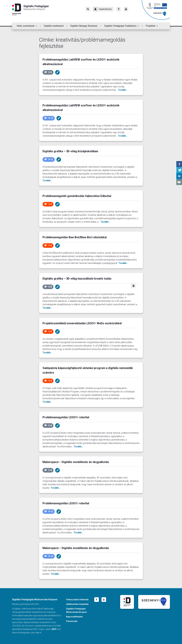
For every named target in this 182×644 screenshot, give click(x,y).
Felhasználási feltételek (77, 600)
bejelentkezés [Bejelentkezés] (102, 9)
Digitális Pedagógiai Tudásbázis (121, 26)
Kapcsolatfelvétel (74, 617)
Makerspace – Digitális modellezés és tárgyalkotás (76, 462)
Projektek (151, 26)
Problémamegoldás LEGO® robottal (66, 417)
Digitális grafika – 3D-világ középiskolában (70, 151)
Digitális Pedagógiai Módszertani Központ (30, 10)
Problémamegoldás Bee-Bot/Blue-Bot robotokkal (75, 237)
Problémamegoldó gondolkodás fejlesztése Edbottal (77, 196)
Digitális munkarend (54, 26)
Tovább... (123, 90)
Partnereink (72, 621)
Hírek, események (26, 26)
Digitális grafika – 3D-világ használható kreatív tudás (77, 279)
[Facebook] (119, 9)
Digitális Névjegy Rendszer (84, 26)
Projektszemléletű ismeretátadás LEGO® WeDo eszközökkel (82, 323)
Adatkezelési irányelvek (77, 604)
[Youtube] (126, 9)
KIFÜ (54, 629)
